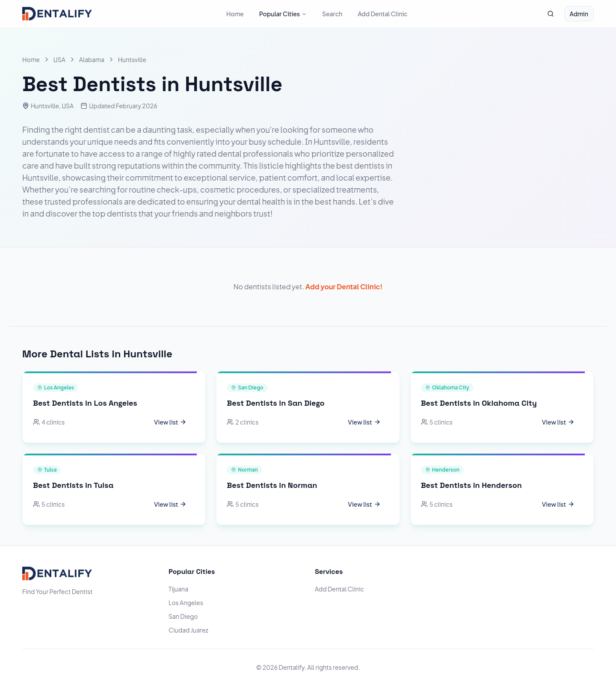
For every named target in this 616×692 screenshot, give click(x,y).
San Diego (183, 616)
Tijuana (178, 589)
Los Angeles (186, 603)
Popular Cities (283, 14)
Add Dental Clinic (383, 14)
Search (332, 14)
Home (235, 14)
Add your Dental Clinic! (344, 287)
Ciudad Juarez (188, 630)
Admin (579, 14)
